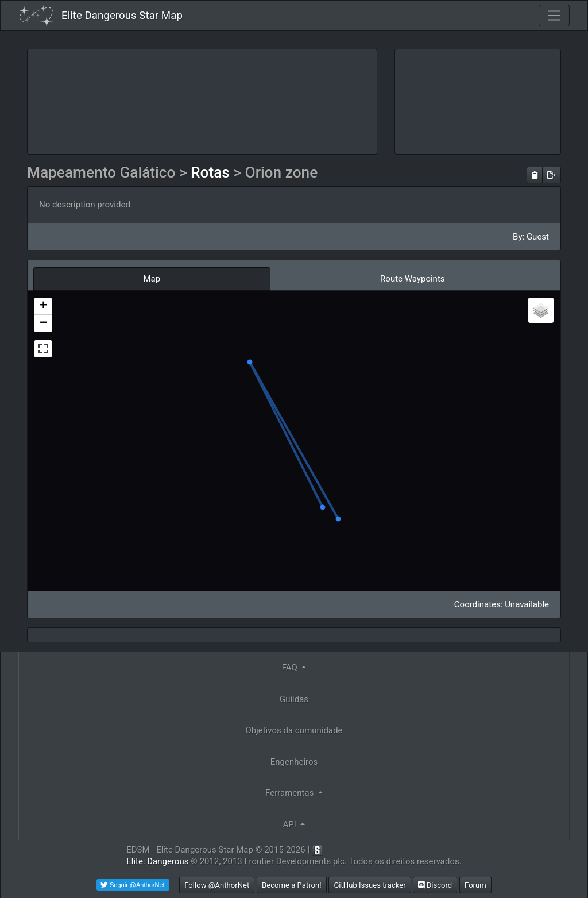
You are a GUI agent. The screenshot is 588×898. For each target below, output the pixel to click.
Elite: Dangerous (157, 861)
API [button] (291, 824)
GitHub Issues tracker (370, 885)
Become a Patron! (292, 885)
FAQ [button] (291, 668)
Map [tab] (152, 279)
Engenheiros (294, 762)
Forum (475, 885)
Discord (435, 885)
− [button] (43, 323)
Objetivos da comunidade (294, 730)
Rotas (212, 172)
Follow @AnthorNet (217, 885)
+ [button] (43, 306)
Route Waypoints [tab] (412, 279)
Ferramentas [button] (291, 793)
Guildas (294, 699)
